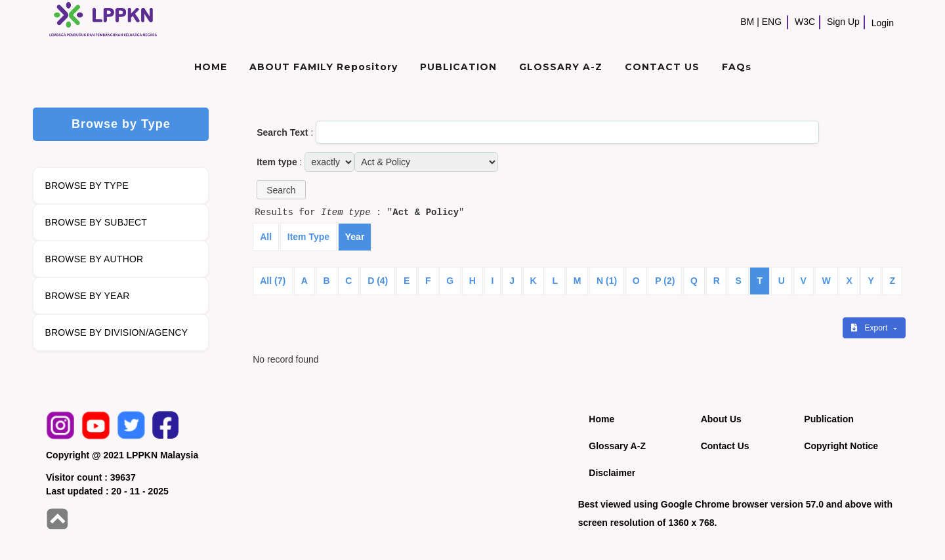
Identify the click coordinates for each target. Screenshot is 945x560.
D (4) (378, 281)
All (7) (273, 281)
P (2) (665, 281)
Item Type (308, 237)
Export (870, 328)
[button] (281, 190)
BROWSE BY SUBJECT (96, 222)
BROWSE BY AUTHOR (94, 259)
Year (355, 237)
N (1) (607, 281)
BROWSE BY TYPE (87, 186)
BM (747, 22)
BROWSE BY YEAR (87, 296)
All (266, 237)
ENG (772, 22)
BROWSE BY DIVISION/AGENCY (116, 332)
